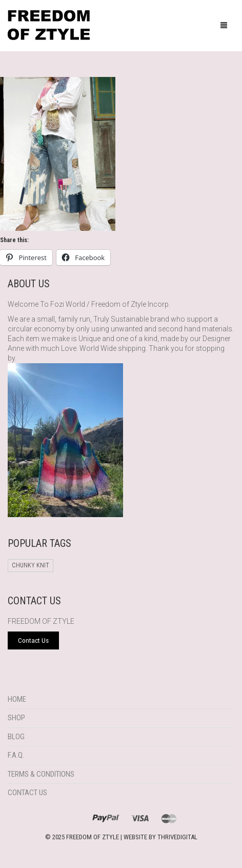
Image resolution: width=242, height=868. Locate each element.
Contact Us (27, 793)
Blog (16, 737)
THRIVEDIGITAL (177, 837)
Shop (16, 718)
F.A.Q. (16, 755)
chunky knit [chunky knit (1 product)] (31, 565)
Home (17, 699)
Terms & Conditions (41, 774)
